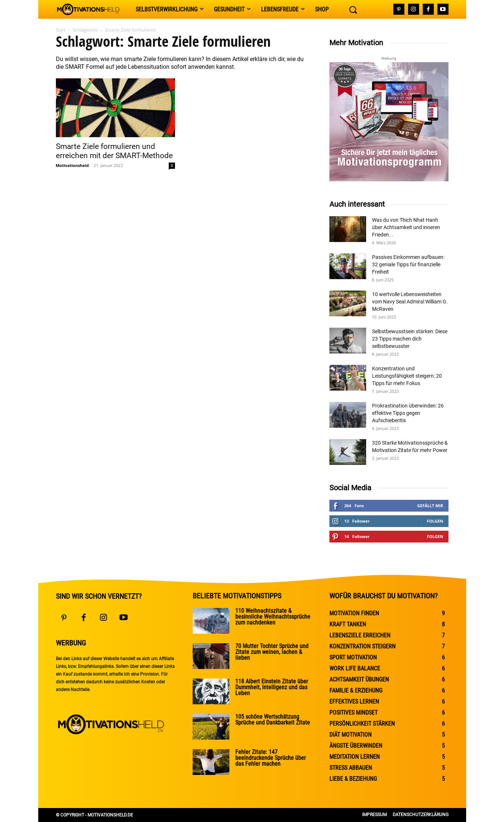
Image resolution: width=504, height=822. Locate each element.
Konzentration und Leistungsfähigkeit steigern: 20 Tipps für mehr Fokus (407, 376)
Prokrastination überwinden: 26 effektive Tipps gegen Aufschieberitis (408, 413)
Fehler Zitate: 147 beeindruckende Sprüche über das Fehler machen (271, 758)
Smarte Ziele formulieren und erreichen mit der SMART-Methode (114, 151)
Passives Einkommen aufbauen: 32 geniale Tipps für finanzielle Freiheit (408, 264)
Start (61, 30)
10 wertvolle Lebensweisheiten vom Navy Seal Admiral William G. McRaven (410, 302)
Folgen (435, 521)
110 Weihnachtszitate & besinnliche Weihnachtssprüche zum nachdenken (273, 617)
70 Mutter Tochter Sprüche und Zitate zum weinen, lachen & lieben (272, 652)
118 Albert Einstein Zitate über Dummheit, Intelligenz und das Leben (272, 687)
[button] (353, 10)
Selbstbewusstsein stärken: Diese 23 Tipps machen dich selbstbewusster (410, 339)
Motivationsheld (72, 165)
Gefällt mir (430, 506)
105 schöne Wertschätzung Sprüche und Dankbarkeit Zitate (273, 720)
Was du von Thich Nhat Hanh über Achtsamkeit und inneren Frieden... (406, 227)
